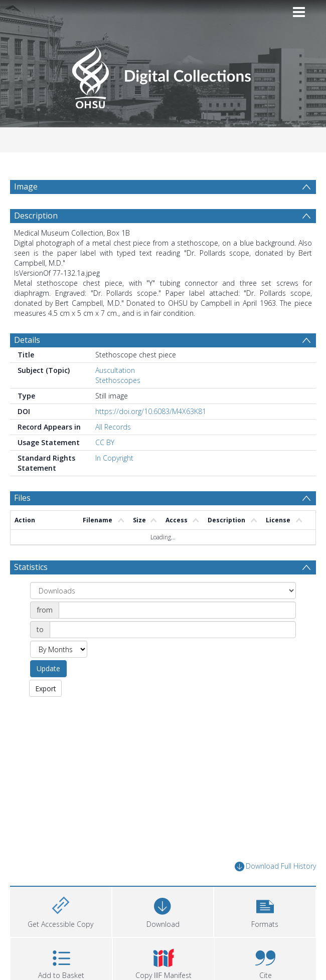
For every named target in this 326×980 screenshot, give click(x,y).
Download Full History (275, 891)
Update (48, 693)
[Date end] (173, 654)
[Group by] (163, 615)
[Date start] (177, 634)
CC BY (105, 466)
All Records (113, 451)
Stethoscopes (118, 404)
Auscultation (115, 394)
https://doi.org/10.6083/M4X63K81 (151, 435)
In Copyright (114, 482)
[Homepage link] (163, 74)
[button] (265, 935)
